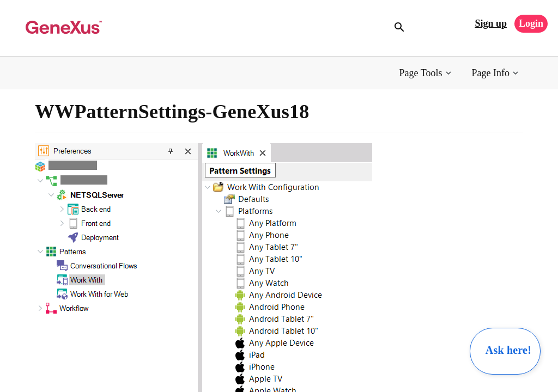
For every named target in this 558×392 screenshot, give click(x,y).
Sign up (491, 23)
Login (531, 23)
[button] (426, 73)
